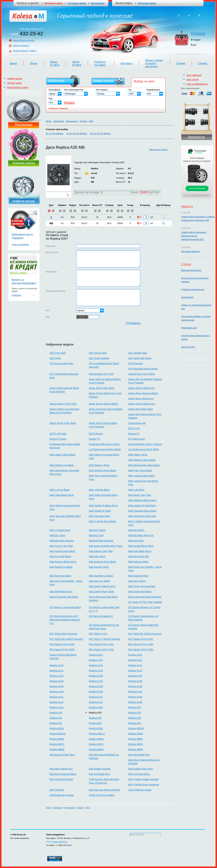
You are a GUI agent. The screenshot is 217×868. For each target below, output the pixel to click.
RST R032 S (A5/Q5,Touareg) (105, 639)
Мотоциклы (98, 3)
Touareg (83, 121)
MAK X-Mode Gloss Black (102, 521)
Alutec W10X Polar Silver (63, 423)
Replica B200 (96, 728)
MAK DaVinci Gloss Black (102, 470)
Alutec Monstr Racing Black (103, 404)
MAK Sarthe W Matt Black (142, 506)
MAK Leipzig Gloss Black (141, 476)
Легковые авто (147, 3)
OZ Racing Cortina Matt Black (65, 607)
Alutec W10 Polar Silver (141, 409)
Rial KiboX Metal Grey (61, 769)
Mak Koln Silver (97, 556)
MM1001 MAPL (136, 530)
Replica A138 (57, 692)
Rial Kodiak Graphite (100, 769)
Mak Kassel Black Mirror (141, 546)
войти (33, 51)
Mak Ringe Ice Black (60, 576)
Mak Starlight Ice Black (101, 576)
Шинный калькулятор (191, 270)
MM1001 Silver (57, 535)
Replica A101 (96, 655)
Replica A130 (57, 681)
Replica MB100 (136, 728)
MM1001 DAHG (97, 530)
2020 (91, 121)
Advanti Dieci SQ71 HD (101, 374)
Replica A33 (135, 707)
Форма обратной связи (24, 41)
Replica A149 (57, 707)
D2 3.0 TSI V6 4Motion (100, 134)
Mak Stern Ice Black (99, 581)
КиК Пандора (57, 790)
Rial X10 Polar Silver (139, 774)
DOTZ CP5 (134, 428)
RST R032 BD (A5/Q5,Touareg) (145, 634)
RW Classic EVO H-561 (141, 639)
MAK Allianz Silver (138, 455)
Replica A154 (96, 707)
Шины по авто (55, 63)
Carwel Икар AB (137, 423)
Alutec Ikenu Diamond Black (143, 393)
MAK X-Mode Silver (60, 530)
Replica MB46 (136, 734)
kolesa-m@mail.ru (21, 46)
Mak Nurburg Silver (138, 562)
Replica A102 (135, 655)
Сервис (203, 63)
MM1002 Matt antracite (62, 541)
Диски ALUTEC (188, 347)
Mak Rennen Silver (99, 567)
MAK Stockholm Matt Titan (142, 516)
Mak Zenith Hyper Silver (101, 592)
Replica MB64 (96, 739)
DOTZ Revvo (96, 434)
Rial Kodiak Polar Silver (141, 769)
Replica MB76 (136, 744)
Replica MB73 (57, 744)
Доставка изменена (190, 252)
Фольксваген (72, 121)
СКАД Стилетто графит (102, 795)
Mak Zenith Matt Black (140, 592)
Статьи (186, 264)
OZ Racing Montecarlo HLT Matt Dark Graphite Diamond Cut (65, 620)
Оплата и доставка (100, 63)
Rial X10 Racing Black (61, 779)
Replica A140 (135, 692)
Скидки (181, 63)
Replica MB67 (136, 739)
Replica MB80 (57, 749)
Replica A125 (57, 676)
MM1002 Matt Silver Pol (141, 535)
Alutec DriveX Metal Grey (141, 388)
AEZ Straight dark (138, 353)
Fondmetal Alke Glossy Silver (104, 444)
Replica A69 (95, 723)
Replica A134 (57, 686)
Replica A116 (57, 665)
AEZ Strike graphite (99, 358)
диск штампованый (197, 84)
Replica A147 (96, 702)
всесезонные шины (18, 87)
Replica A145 (57, 702)
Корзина (198, 33)
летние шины (14, 83)
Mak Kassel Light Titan (101, 551)
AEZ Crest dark (58, 353)
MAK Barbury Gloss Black (142, 460)
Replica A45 (95, 718)
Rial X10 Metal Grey (99, 774)
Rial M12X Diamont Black (63, 774)
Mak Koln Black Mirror (140, 551)
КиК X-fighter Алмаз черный (143, 779)
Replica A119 (135, 665)
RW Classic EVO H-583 (141, 644)
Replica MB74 (96, 744)
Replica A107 (96, 660)
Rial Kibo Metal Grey (139, 755)
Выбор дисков (103, 81)
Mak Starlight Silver (138, 576)
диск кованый (194, 75)
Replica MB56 (57, 739)
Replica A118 (96, 665)
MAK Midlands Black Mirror (142, 500)
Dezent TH (134, 434)
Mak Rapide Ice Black (61, 567)
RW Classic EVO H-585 (141, 650)
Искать (69, 102)
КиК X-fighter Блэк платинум (144, 785)
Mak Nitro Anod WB (139, 556)
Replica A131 (96, 681)
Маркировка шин (189, 328)
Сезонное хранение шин (193, 290)
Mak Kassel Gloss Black (62, 551)
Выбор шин (56, 81)
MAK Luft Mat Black (99, 490)
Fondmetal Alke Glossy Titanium (145, 444)
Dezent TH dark (58, 439)
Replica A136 (135, 686)
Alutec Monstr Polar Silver (63, 404)
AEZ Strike (55, 358)
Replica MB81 (96, 749)
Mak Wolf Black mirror (61, 592)
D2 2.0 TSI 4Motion (55, 134)
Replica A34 (56, 713)
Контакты (127, 63)
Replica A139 (96, 692)
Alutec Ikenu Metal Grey (141, 399)
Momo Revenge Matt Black (64, 597)
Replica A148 (135, 702)
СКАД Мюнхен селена (62, 795)
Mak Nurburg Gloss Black (102, 562)
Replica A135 (96, 686)
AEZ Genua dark (98, 353)
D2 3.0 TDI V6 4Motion (77, 134)
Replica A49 (135, 718)
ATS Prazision (136, 363)
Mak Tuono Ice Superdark (142, 586)
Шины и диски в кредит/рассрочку (154, 63)
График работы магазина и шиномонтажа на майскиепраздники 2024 (194, 236)
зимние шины (15, 79)
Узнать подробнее (20, 245)
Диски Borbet (187, 297)
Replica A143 (135, 697)
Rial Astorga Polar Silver (62, 755)
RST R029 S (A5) (98, 634)
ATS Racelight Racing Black (143, 369)
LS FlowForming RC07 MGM (143, 449)
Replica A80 (135, 723)
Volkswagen (58, 121)
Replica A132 (135, 681)
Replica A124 (135, 671)
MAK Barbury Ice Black (62, 465)
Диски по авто (77, 63)
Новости (187, 206)
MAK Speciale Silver (100, 516)
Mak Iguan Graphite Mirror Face (106, 546)
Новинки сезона (24, 163)
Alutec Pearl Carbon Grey (142, 404)
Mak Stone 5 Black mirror (102, 586)
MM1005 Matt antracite (101, 541)
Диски (34, 63)
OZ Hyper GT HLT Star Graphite (145, 602)
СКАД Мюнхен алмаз (140, 790)
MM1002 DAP (96, 535)
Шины (13, 63)
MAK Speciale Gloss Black (142, 511)
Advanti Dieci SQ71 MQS (141, 374)
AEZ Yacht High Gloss (140, 358)
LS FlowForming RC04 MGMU (105, 449)
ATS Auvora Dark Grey (61, 363)
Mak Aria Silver (136, 541)
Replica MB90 (136, 749)
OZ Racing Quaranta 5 (101, 616)
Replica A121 (57, 671)
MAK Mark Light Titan (140, 495)
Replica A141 (57, 697)
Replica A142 (96, 697)
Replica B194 (57, 728)
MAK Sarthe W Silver (100, 511)
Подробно (16, 295)
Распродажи (24, 125)
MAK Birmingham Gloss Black (144, 465)
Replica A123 (96, 671)
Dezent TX (94, 439)
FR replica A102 (137, 439)
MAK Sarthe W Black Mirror (103, 506)
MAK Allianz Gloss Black (62, 455)
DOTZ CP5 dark (58, 434)
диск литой (193, 80)
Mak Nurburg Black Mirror (63, 562)
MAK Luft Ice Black (60, 490)
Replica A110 (135, 660)
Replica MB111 (97, 734)
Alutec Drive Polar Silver (102, 388)
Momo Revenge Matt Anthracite (145, 597)
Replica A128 (96, 676)
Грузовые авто (77, 3)
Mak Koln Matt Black (60, 556)
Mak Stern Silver (137, 581)
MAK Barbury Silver (99, 465)
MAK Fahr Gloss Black (140, 470)
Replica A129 (135, 676)
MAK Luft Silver (136, 490)
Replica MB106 (58, 734)
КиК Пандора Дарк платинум (105, 790)
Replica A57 (56, 723)
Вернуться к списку (158, 150)
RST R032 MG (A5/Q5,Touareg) (66, 639)
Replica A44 (56, 718)
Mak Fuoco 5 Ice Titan (61, 546)
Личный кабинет (21, 51)
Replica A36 (135, 713)
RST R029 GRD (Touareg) (63, 634)
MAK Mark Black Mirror (62, 495)
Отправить (133, 323)
